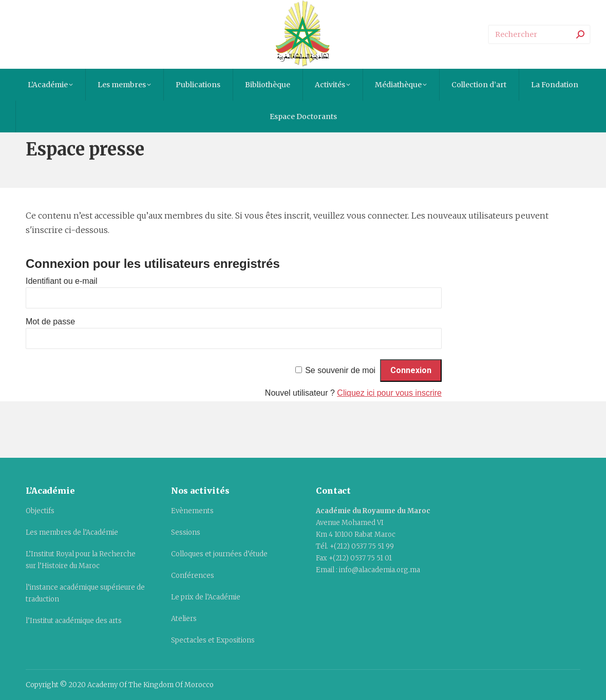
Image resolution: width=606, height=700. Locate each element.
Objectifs (40, 511)
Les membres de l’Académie (72, 532)
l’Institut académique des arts (74, 621)
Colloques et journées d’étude (219, 554)
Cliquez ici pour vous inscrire (389, 393)
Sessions (186, 532)
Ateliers (184, 619)
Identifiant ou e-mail (62, 281)
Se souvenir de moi (340, 370)
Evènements (192, 511)
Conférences (193, 576)
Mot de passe (50, 322)
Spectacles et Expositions (213, 640)
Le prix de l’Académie (206, 597)
